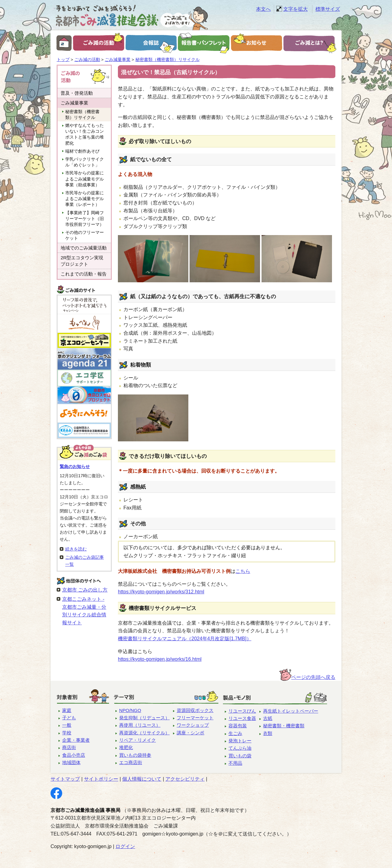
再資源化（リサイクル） (144, 733)
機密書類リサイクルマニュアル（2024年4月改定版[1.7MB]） (185, 639)
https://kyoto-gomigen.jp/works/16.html (160, 659)
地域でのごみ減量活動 (84, 248)
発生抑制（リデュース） (144, 718)
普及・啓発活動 (77, 93)
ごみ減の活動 (87, 60)
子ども (69, 718)
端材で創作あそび (82, 151)
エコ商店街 (131, 762)
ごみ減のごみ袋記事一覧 (85, 561)
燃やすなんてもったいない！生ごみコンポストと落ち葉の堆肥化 (85, 134)
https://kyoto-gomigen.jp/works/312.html (161, 592)
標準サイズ (328, 9)
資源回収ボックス (195, 710)
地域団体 (71, 762)
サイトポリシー (101, 779)
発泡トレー (240, 741)
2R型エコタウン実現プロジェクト (82, 261)
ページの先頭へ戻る (313, 677)
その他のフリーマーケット (85, 235)
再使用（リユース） (140, 725)
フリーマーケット (195, 718)
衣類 (268, 733)
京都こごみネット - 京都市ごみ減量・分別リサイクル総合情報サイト (84, 611)
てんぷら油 (240, 748)
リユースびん (242, 711)
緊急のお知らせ (75, 466)
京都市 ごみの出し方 (85, 590)
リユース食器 (242, 718)
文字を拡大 (296, 9)
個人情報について (142, 779)
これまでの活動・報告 (84, 274)
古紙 (268, 718)
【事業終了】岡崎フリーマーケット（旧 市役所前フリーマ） (87, 219)
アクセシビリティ (185, 779)
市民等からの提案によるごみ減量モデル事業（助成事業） (85, 179)
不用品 (235, 763)
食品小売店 (74, 755)
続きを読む (76, 549)
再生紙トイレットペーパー (291, 711)
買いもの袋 (240, 756)
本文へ (263, 9)
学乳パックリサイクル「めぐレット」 (85, 162)
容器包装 (238, 726)
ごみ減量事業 (118, 60)
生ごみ (235, 733)
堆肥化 (126, 747)
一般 (67, 725)
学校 (67, 733)
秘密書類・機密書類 (284, 726)
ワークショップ (193, 725)
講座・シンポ (190, 733)
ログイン (125, 846)
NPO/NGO (130, 710)
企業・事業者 (76, 740)
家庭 (67, 710)
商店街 (69, 747)
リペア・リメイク (138, 740)
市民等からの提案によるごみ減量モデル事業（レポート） (85, 199)
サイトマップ (65, 779)
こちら (243, 571)
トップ (63, 60)
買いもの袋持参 (135, 755)
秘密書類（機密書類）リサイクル (168, 60)
